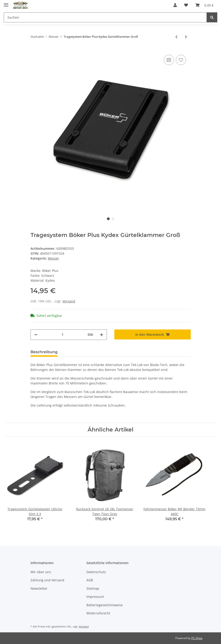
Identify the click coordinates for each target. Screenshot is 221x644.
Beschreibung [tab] (44, 352)
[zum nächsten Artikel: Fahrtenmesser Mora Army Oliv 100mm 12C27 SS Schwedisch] (186, 37)
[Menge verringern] (36, 335)
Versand (69, 301)
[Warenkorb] (204, 5)
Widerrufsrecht (98, 613)
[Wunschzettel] (186, 5)
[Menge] (63, 335)
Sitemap (93, 588)
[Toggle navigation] (6, 3)
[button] (175, 5)
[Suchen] (105, 17)
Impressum (95, 597)
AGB (90, 580)
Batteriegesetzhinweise (105, 605)
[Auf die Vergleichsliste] (169, 60)
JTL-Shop (197, 638)
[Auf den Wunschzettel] (181, 60)
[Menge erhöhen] (102, 335)
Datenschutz (96, 572)
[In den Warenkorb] (153, 334)
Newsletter (39, 588)
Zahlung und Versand (47, 580)
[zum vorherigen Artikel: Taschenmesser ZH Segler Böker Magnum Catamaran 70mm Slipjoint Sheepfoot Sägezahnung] (176, 37)
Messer (53, 258)
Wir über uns (41, 572)
